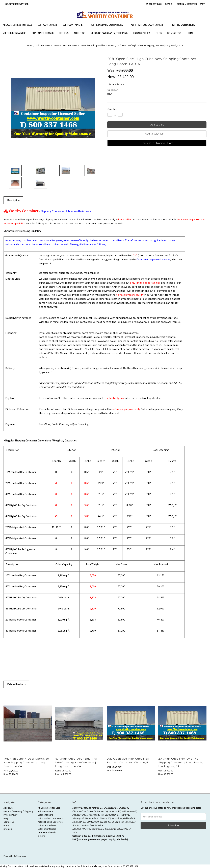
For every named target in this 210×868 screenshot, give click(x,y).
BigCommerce (20, 856)
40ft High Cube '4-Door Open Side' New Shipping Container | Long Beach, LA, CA (26, 762)
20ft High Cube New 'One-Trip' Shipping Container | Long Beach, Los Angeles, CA (180, 762)
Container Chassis (43, 33)
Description (13, 200)
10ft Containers (47, 25)
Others (64, 33)
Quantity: (112, 109)
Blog (159, 33)
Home (190, 33)
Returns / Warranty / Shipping (109, 33)
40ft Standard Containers (108, 25)
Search (169, 4)
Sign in (180, 4)
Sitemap (8, 829)
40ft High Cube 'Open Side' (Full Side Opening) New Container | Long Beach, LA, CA (76, 762)
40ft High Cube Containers (148, 25)
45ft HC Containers (183, 25)
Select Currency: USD (18, 4)
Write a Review (117, 84)
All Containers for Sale (17, 25)
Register (192, 4)
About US (80, 33)
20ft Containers (74, 25)
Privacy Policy (142, 33)
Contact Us (174, 33)
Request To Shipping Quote (157, 143)
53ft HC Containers (14, 33)
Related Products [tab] (16, 684)
